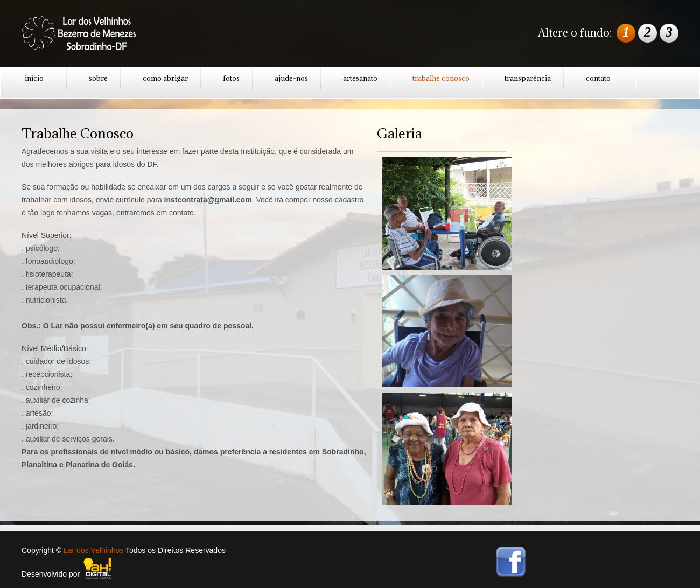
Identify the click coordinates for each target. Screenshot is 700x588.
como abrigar (165, 78)
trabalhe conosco (441, 78)
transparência (528, 78)
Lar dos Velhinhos (93, 550)
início (34, 78)
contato (598, 78)
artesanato (360, 78)
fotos (231, 78)
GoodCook (89, 35)
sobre (98, 78)
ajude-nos (291, 78)
